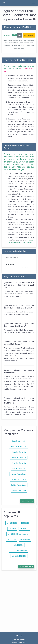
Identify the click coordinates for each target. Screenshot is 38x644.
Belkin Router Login (19, 463)
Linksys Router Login (19, 457)
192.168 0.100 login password (19, 534)
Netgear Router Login (19, 474)
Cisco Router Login (19, 441)
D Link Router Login (19, 480)
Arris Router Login (19, 468)
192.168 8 (12, 529)
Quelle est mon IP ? (19, 640)
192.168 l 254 (25, 540)
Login (20, 35)
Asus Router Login (19, 491)
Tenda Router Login (19, 452)
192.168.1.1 (7, 35)
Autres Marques (27, 501)
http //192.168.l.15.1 (19, 556)
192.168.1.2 (24, 529)
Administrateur (29, 35)
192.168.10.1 (19, 545)
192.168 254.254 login (19, 551)
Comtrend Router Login (19, 446)
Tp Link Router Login (19, 485)
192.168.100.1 (12, 523)
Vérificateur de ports (19, 642)
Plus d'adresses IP (26, 566)
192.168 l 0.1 (26, 523)
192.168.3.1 (12, 540)
